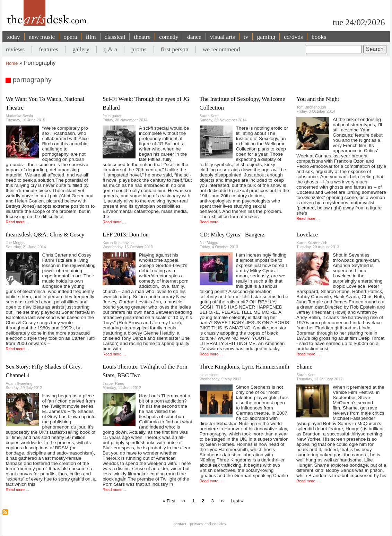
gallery (81, 49)
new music (42, 37)
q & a (110, 49)
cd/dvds (293, 37)
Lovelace (307, 235)
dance (194, 37)
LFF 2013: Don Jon (126, 235)
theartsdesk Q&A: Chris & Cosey (45, 235)
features (49, 49)
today (13, 37)
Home (12, 63)
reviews (15, 49)
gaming (266, 37)
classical (115, 37)
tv (246, 37)
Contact (180, 524)
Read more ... (18, 222)
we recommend (221, 49)
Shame (304, 367)
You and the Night (318, 99)
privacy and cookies (208, 524)
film (91, 37)
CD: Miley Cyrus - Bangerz (232, 235)
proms (139, 49)
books (319, 37)
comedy (169, 37)
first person (175, 49)
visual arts (223, 37)
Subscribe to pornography (5, 512)
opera (70, 37)
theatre (142, 37)
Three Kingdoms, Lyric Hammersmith (245, 367)
